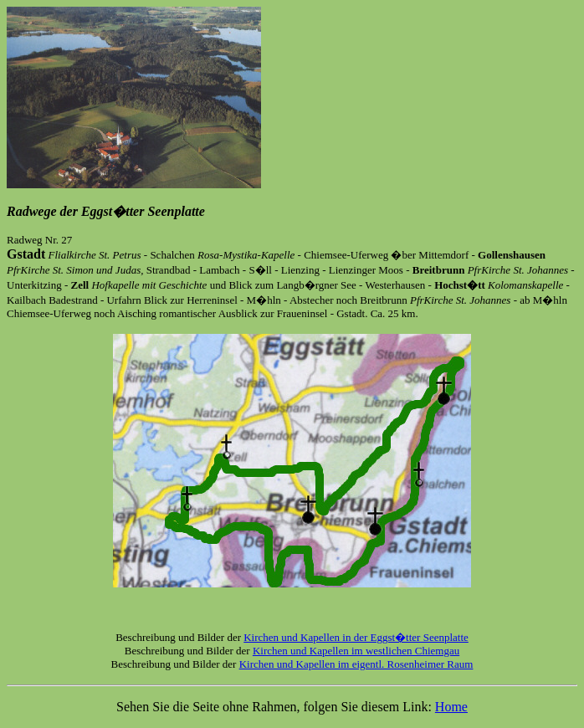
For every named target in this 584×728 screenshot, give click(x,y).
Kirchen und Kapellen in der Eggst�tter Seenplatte (356, 637)
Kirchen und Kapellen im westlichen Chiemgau (356, 651)
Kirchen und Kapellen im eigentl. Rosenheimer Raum (356, 664)
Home (451, 707)
